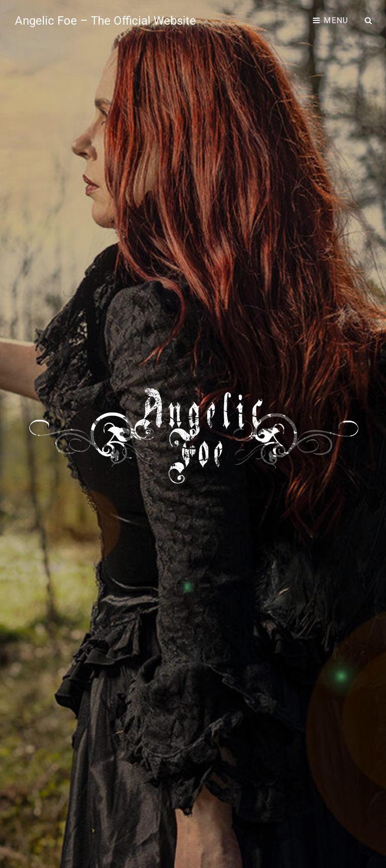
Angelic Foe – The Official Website (105, 21)
